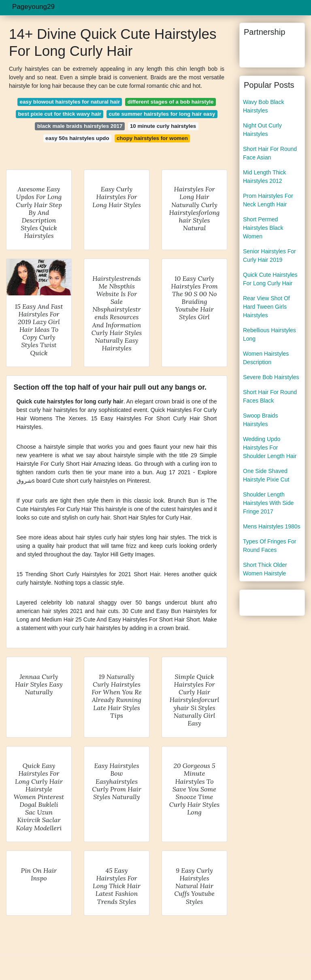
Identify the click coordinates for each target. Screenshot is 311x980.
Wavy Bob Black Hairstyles (263, 106)
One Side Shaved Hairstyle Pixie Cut (266, 475)
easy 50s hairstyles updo (77, 138)
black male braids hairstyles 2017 (80, 126)
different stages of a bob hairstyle (171, 102)
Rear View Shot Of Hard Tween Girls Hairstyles (266, 307)
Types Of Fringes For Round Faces (269, 546)
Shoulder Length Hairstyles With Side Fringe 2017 (268, 503)
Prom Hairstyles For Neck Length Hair (268, 200)
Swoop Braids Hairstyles (260, 420)
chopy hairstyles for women (152, 138)
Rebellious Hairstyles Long (269, 334)
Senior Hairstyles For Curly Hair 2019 (269, 256)
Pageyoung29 (33, 7)
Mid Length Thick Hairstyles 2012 (264, 177)
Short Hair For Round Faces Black (270, 396)
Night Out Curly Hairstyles (262, 130)
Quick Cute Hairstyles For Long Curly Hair (270, 279)
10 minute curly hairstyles (163, 126)
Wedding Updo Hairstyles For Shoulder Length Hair (270, 448)
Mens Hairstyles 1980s (272, 526)
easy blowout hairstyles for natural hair (70, 102)
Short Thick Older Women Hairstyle (265, 569)
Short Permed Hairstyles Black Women (263, 228)
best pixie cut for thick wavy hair (59, 114)
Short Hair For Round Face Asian (270, 153)
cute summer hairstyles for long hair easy (162, 114)
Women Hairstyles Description (266, 358)
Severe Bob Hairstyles (271, 377)
